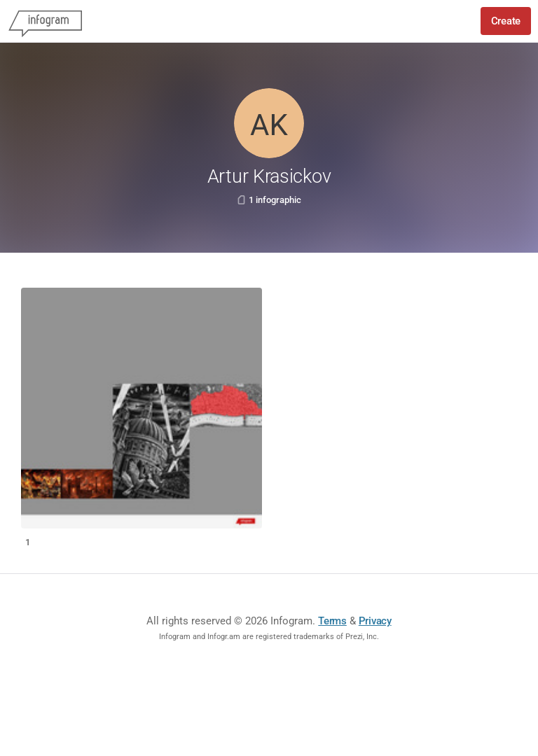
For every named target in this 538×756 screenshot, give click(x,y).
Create (506, 21)
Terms (332, 621)
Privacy (375, 621)
